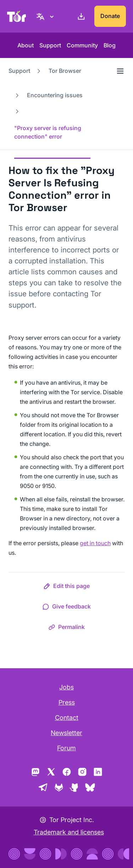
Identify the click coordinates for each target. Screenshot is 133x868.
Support (50, 45)
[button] (66, 587)
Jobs (66, 687)
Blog (110, 45)
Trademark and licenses (69, 832)
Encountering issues (55, 95)
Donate (110, 16)
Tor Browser (65, 71)
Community (82, 45)
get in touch (95, 543)
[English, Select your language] (46, 16)
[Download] (80, 16)
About (26, 45)
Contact (67, 718)
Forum (66, 748)
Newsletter (66, 733)
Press (67, 702)
